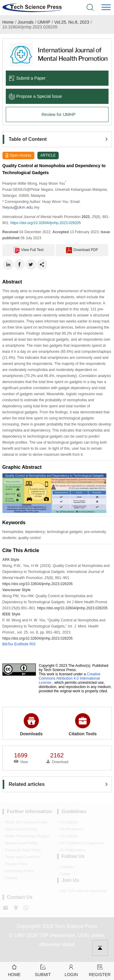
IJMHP (44, 22)
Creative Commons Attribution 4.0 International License (70, 678)
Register (100, 970)
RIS (33, 644)
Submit (43, 970)
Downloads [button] (31, 725)
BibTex (8, 644)
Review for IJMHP (58, 114)
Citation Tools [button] (83, 725)
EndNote (21, 644)
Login (71, 970)
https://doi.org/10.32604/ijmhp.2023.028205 (46, 223)
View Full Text (29, 250)
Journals (26, 22)
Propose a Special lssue (35, 96)
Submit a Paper (27, 78)
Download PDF (82, 250)
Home (8, 22)
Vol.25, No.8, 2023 (72, 22)
